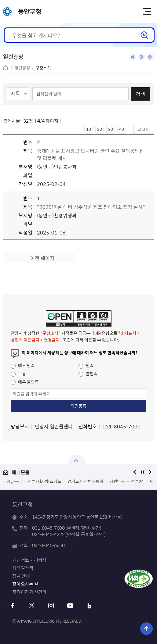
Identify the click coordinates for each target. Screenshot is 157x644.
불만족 (88, 374)
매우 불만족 (25, 382)
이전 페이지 (42, 258)
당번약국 (117, 481)
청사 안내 (21, 576)
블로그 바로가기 (89, 606)
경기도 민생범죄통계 (85, 481)
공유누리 (14, 481)
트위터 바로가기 (32, 606)
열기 (77, 459)
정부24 (137, 481)
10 (89, 129)
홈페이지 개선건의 (29, 592)
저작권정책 (23, 568)
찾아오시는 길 (25, 584)
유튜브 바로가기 (70, 606)
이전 (135, 472)
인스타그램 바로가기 (51, 606)
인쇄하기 (150, 57)
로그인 (144, 129)
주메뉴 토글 (147, 12)
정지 (142, 472)
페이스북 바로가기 (12, 606)
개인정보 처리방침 (29, 560)
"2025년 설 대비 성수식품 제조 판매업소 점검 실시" (91, 207)
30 (111, 129)
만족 (86, 365)
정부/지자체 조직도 (44, 481)
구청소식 (43, 68)
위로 (146, 629)
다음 (150, 472)
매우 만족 (23, 365)
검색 (141, 94)
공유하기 (133, 57)
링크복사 (141, 57)
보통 (18, 374)
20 (100, 129)
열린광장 (22, 68)
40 (122, 129)
